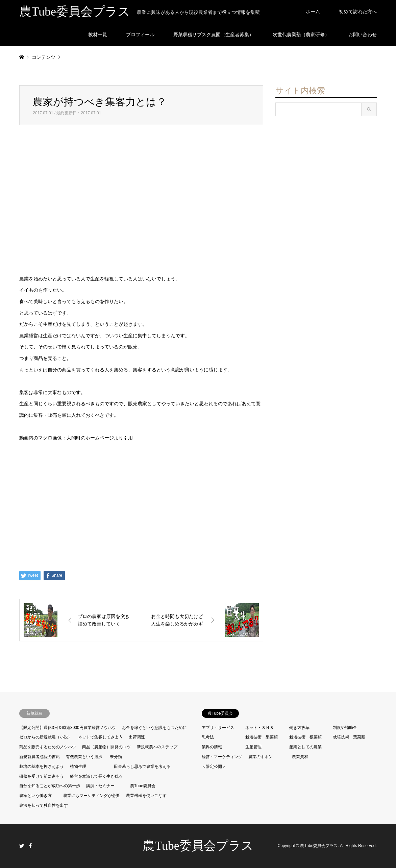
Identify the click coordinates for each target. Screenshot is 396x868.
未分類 (116, 757)
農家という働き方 (35, 796)
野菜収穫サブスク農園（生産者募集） (214, 35)
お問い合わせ (363, 35)
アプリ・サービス (218, 728)
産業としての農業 (305, 747)
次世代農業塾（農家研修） (301, 35)
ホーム (313, 12)
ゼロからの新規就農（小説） (46, 737)
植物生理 (78, 767)
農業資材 (300, 757)
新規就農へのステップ (157, 747)
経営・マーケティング (222, 757)
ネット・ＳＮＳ (259, 728)
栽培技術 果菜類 (262, 737)
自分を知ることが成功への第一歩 (50, 786)
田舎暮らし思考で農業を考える (142, 767)
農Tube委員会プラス (198, 846)
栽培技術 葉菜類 (349, 737)
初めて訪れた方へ (358, 12)
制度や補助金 (345, 728)
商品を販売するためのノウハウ (48, 747)
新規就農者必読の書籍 (40, 757)
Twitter (22, 846)
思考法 (208, 737)
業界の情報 (212, 747)
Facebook (30, 846)
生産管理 (253, 747)
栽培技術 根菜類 (305, 737)
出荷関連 (137, 737)
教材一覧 (98, 35)
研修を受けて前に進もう (42, 776)
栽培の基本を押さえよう (42, 767)
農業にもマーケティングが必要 (92, 796)
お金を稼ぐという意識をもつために (154, 728)
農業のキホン (261, 757)
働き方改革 (299, 728)
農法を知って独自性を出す (44, 805)
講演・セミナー (100, 786)
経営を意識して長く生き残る (96, 776)
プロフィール (140, 35)
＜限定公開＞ (214, 767)
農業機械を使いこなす (146, 796)
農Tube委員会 (143, 786)
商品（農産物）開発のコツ (106, 747)
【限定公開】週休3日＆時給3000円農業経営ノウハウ (67, 728)
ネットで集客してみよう (100, 737)
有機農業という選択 (84, 757)
